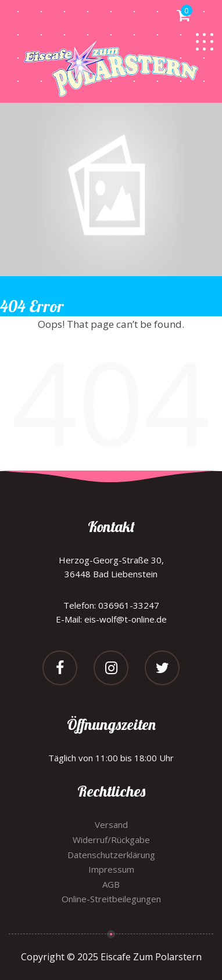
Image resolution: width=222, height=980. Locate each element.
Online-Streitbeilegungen (111, 899)
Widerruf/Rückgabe (111, 840)
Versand (111, 824)
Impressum (111, 869)
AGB (111, 884)
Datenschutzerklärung (111, 855)
